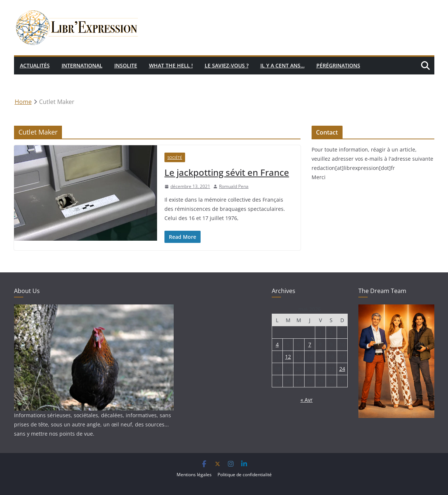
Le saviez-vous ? (227, 65)
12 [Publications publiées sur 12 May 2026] (288, 357)
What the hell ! (171, 65)
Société (175, 157)
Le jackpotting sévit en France (227, 172)
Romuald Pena (234, 186)
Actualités (35, 65)
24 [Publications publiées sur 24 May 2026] (342, 369)
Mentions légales (194, 475)
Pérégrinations (338, 65)
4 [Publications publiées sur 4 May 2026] (277, 344)
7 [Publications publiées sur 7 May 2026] (310, 344)
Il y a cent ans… (282, 65)
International (82, 65)
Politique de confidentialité (245, 475)
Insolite (126, 65)
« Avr (307, 400)
